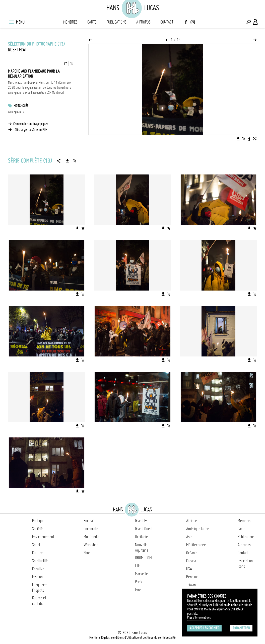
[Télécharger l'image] (238, 139)
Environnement (43, 537)
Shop (87, 553)
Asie (189, 537)
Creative (38, 569)
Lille (138, 566)
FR (66, 64)
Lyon (138, 590)
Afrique (192, 521)
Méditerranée (196, 545)
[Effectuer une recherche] (248, 22)
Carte (92, 22)
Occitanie (141, 537)
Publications (116, 22)
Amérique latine (198, 529)
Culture (37, 553)
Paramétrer (241, 628)
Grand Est (142, 521)
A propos (143, 22)
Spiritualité (40, 561)
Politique (38, 521)
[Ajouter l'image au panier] (244, 139)
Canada (191, 561)
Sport (36, 545)
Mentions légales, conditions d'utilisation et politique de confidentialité (132, 637)
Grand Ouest (144, 529)
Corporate (91, 529)
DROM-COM (143, 558)
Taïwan (191, 585)
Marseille (141, 574)
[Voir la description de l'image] (249, 139)
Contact (167, 22)
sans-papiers (16, 112)
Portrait (89, 521)
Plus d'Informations (199, 617)
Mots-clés (21, 106)
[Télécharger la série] (68, 161)
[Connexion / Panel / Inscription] (255, 22)
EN (72, 64)
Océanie (192, 553)
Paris (139, 582)
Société (37, 529)
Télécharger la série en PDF (30, 130)
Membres (70, 22)
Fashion (37, 577)
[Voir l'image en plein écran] (255, 139)
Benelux (192, 577)
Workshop (91, 545)
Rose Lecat (17, 50)
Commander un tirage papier (31, 124)
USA (189, 569)
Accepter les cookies (204, 628)
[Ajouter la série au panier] (75, 161)
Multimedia (91, 537)
